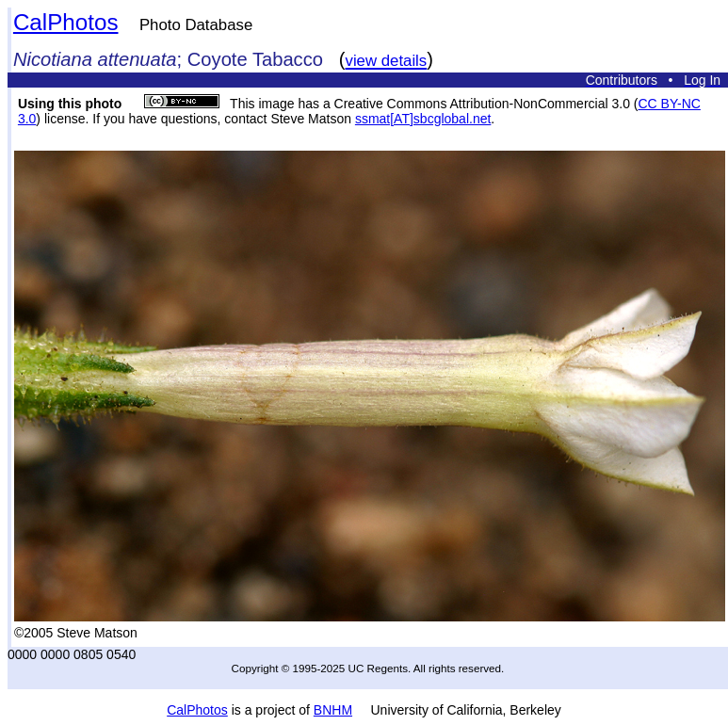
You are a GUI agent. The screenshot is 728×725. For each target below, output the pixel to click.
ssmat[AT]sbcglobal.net (423, 119)
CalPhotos (66, 22)
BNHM (333, 710)
